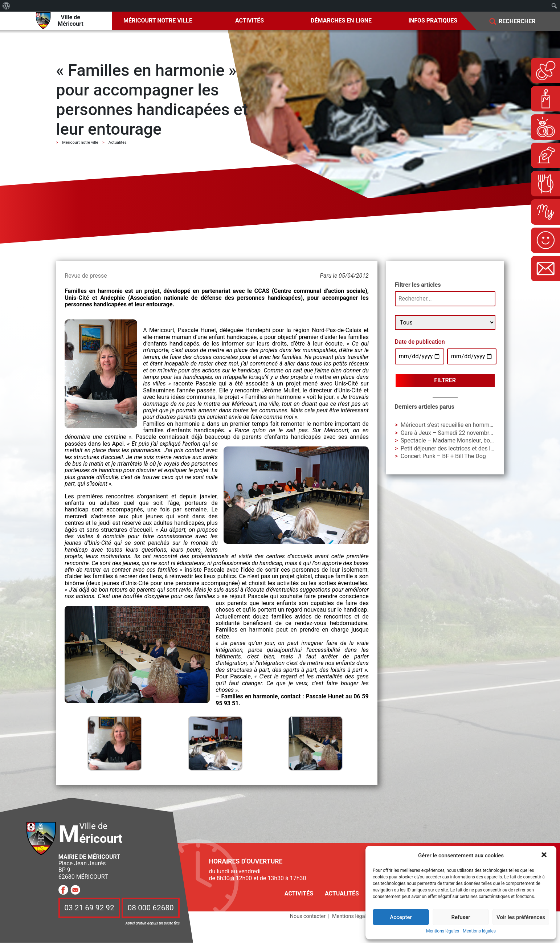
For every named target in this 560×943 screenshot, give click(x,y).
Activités (250, 21)
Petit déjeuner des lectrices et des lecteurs (455, 448)
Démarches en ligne (341, 21)
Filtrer (445, 380)
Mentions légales (443, 931)
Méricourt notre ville (158, 21)
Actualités (342, 893)
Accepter (401, 917)
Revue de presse (86, 276)
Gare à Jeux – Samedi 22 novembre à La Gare (459, 433)
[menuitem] (6, 6)
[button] (545, 856)
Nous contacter (308, 916)
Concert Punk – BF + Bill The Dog (443, 456)
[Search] (522, 22)
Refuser (461, 917)
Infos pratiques (433, 21)
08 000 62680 (151, 908)
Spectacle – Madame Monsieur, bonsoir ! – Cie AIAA (468, 440)
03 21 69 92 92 (89, 908)
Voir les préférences (521, 917)
